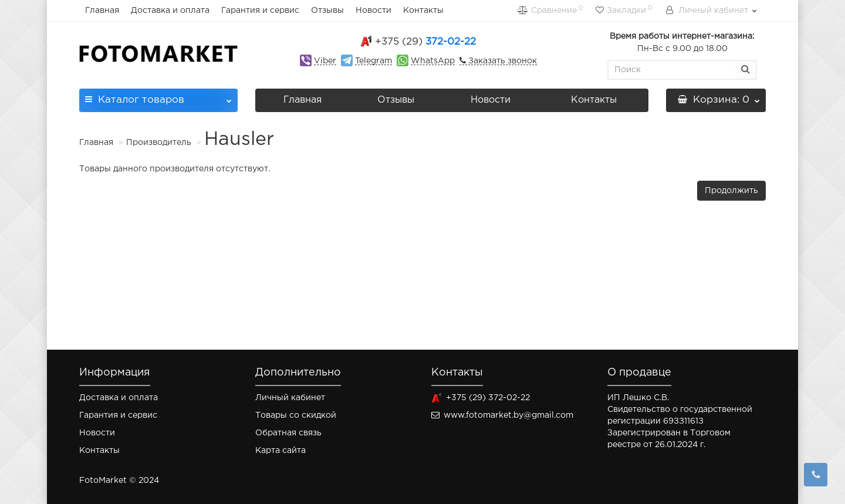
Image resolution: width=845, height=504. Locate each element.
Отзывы (327, 11)
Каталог (158, 97)
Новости (374, 11)
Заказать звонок (501, 61)
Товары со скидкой (296, 415)
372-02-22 (425, 42)
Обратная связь (288, 433)
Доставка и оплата (170, 11)
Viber (325, 61)
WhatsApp (433, 61)
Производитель (159, 143)
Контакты (423, 11)
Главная (102, 11)
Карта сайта (280, 451)
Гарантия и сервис (260, 11)
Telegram (374, 61)
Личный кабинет (290, 398)
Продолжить (731, 191)
